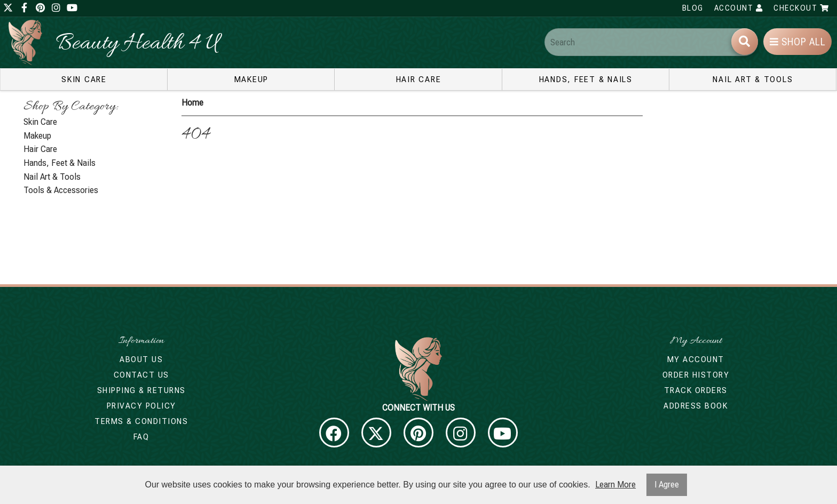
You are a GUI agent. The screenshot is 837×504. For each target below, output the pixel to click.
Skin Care (84, 79)
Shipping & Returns (141, 390)
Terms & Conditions (141, 421)
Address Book (696, 406)
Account (739, 8)
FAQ (141, 437)
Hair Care (419, 79)
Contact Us (141, 375)
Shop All (798, 42)
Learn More (615, 485)
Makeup (252, 79)
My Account (696, 359)
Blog (693, 8)
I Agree (667, 485)
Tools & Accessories (61, 190)
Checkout (801, 8)
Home (192, 103)
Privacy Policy (141, 406)
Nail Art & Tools (753, 79)
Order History (696, 375)
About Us (141, 359)
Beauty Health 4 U (137, 44)
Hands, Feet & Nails (586, 79)
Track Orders (696, 390)
